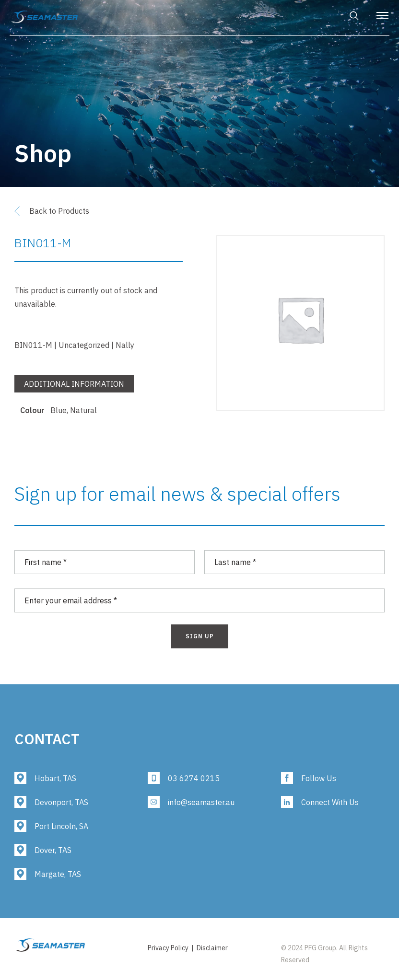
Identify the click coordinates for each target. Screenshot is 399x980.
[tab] (74, 386)
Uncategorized (84, 345)
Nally (125, 345)
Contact (47, 739)
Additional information (74, 384)
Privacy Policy (168, 948)
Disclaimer (212, 948)
